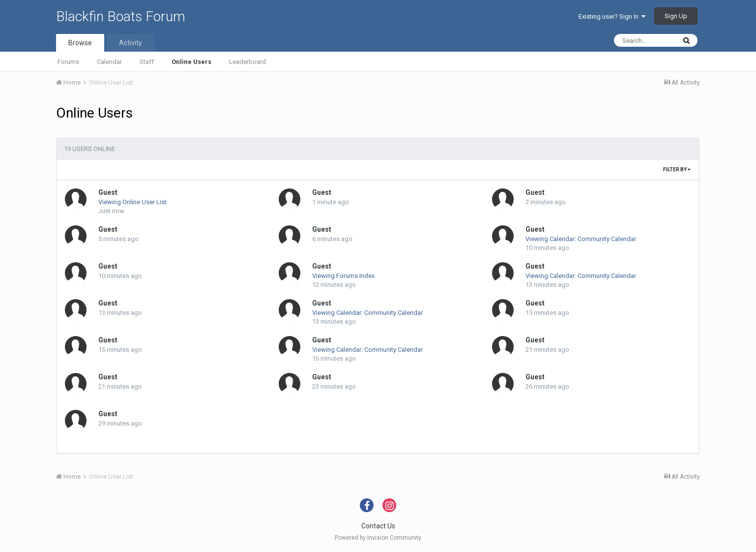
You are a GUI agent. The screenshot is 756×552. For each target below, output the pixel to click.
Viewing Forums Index (343, 276)
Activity (131, 43)
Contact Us (378, 526)
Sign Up (676, 16)
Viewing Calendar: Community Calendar (581, 239)
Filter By (677, 169)
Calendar (109, 62)
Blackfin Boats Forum (121, 16)
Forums (68, 62)
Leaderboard (247, 62)
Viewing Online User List (132, 202)
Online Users (191, 62)
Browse (80, 43)
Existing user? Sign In (612, 16)
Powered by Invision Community (378, 538)
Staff (147, 62)
